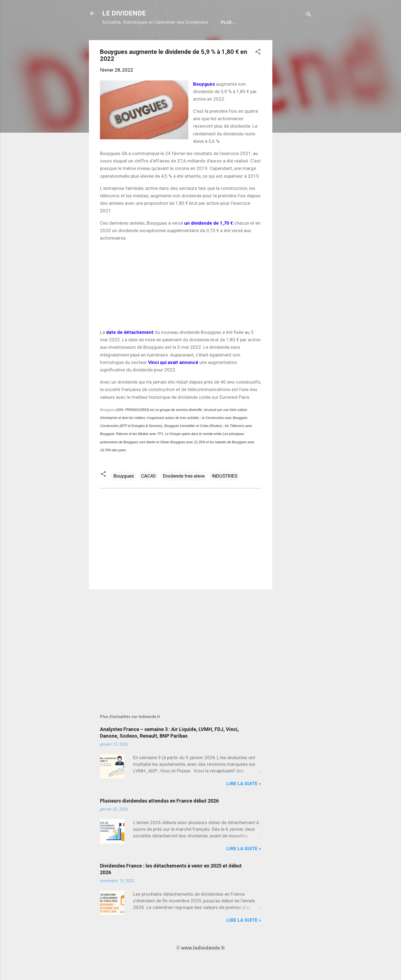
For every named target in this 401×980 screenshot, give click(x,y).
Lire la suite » (244, 801)
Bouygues (107, 428)
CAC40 (148, 494)
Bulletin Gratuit (225, 40)
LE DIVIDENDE (124, 13)
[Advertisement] (294, 141)
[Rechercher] (309, 15)
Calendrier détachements (165, 40)
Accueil (116, 40)
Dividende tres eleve (184, 494)
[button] (258, 70)
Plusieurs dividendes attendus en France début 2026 (159, 818)
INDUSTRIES (225, 494)
